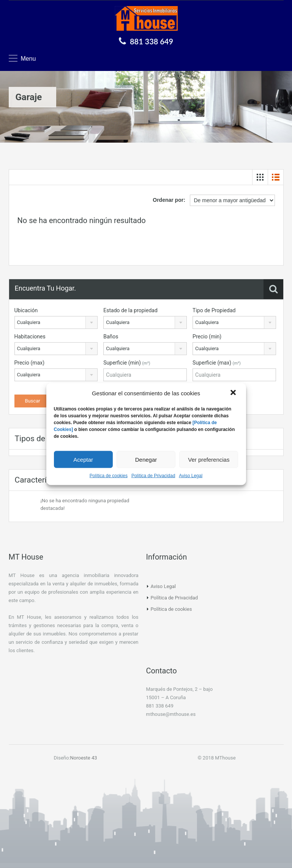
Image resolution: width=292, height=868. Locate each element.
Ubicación (26, 310)
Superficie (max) (217, 363)
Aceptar (83, 459)
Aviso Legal (191, 476)
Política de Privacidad (153, 476)
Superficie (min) (127, 363)
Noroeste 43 (84, 758)
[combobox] (56, 322)
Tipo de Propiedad (214, 310)
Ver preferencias (209, 459)
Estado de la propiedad (130, 310)
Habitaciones (30, 337)
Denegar (146, 459)
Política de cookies (109, 476)
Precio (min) (207, 337)
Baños (111, 337)
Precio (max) (30, 363)
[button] (234, 393)
